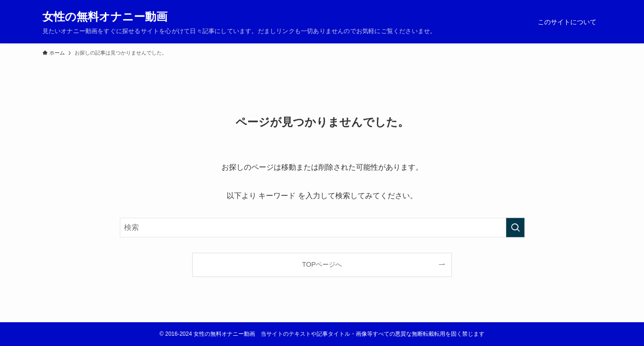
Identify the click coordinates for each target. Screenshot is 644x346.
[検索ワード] (322, 228)
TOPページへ (322, 264)
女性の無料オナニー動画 (105, 17)
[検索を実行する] (515, 228)
